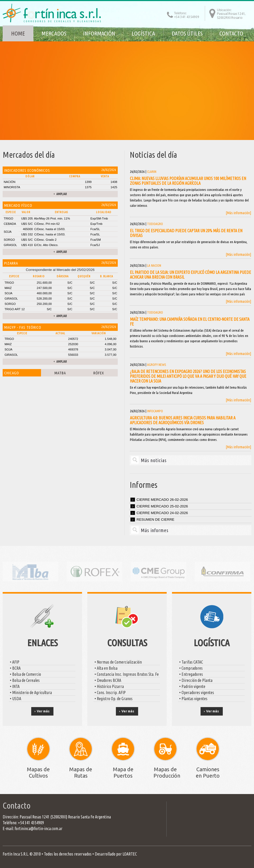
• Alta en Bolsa (106, 668)
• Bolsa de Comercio (25, 674)
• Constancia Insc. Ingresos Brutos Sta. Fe (126, 674)
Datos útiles (187, 33)
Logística (143, 33)
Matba (60, 373)
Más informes (155, 530)
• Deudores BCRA (107, 680)
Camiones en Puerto (208, 772)
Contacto (231, 33)
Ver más (43, 711)
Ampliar (62, 194)
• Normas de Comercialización (118, 662)
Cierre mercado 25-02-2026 (162, 506)
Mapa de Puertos (123, 772)
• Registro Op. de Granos (113, 699)
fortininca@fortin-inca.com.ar (38, 828)
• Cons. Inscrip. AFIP (110, 692)
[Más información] (238, 213)
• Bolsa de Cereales (24, 680)
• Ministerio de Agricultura (30, 692)
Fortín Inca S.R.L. (16, 854)
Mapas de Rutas (81, 772)
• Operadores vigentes (196, 692)
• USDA (15, 699)
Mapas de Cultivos (38, 772)
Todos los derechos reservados (68, 854)
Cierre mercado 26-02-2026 (162, 500)
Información (99, 33)
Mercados (54, 33)
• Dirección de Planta (195, 680)
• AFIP (14, 662)
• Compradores (190, 668)
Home (18, 33)
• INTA (14, 686)
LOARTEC (130, 854)
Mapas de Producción (167, 772)
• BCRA (15, 668)
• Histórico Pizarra (109, 686)
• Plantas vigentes (193, 699)
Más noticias (154, 460)
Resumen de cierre (155, 520)
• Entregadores (191, 674)
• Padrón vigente (192, 686)
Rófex (99, 373)
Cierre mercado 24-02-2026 (162, 513)
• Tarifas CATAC (191, 662)
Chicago (12, 373)
